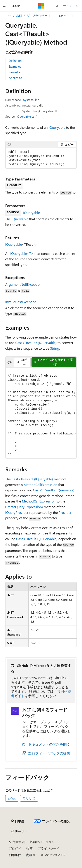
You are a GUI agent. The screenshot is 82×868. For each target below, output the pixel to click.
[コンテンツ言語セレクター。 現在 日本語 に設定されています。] (18, 821)
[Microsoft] (41, 6)
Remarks (14, 72)
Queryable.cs (26, 116)
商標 (29, 855)
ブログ (13, 848)
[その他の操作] (73, 16)
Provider (65, 512)
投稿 (30, 848)
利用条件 (15, 855)
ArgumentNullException (23, 284)
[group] (41, 413)
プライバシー (47, 848)
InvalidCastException (21, 302)
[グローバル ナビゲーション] (4, 6)
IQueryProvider (17, 512)
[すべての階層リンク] (9, 16)
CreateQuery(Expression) (24, 507)
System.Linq (31, 100)
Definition (15, 61)
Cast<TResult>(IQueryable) (36, 343)
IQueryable (57, 127)
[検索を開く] (57, 6)
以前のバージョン (42, 842)
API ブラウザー (37, 16)
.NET (19, 16)
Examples (15, 66)
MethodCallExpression (40, 485)
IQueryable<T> (22, 253)
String (55, 348)
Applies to (15, 78)
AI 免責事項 (17, 842)
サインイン (71, 6)
